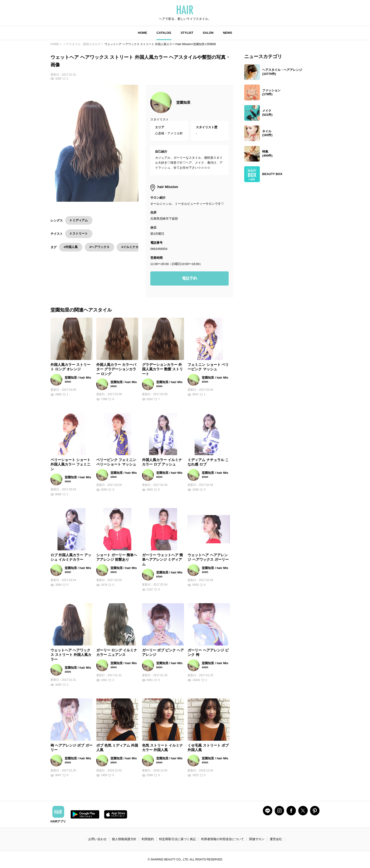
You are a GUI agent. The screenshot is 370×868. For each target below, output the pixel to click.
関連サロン (257, 839)
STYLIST (187, 33)
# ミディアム (79, 220)
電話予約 (189, 278)
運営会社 (276, 839)
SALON (208, 33)
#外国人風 (71, 247)
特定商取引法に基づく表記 (177, 839)
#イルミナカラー (133, 247)
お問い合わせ (97, 839)
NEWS (228, 33)
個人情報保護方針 (124, 839)
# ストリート (79, 233)
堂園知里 (183, 102)
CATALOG (164, 33)
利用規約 (148, 839)
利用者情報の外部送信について (223, 839)
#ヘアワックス (99, 247)
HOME (142, 33)
